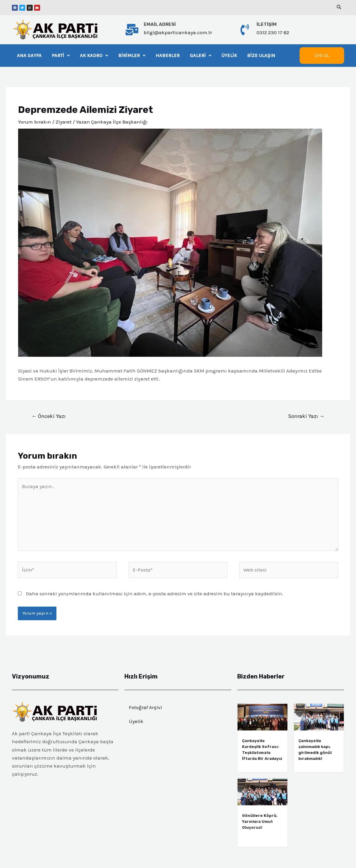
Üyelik (136, 721)
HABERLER (169, 55)
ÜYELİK (231, 55)
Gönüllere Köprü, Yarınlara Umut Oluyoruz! (260, 822)
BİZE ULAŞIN (263, 55)
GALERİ (202, 55)
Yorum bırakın (35, 122)
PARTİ (61, 55)
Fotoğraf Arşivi (145, 707)
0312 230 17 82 (273, 32)
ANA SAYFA (29, 55)
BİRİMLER (133, 55)
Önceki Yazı (49, 416)
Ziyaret (64, 122)
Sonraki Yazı (306, 416)
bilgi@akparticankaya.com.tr (178, 32)
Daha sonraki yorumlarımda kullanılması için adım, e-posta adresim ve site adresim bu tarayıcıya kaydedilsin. (155, 594)
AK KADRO (94, 55)
